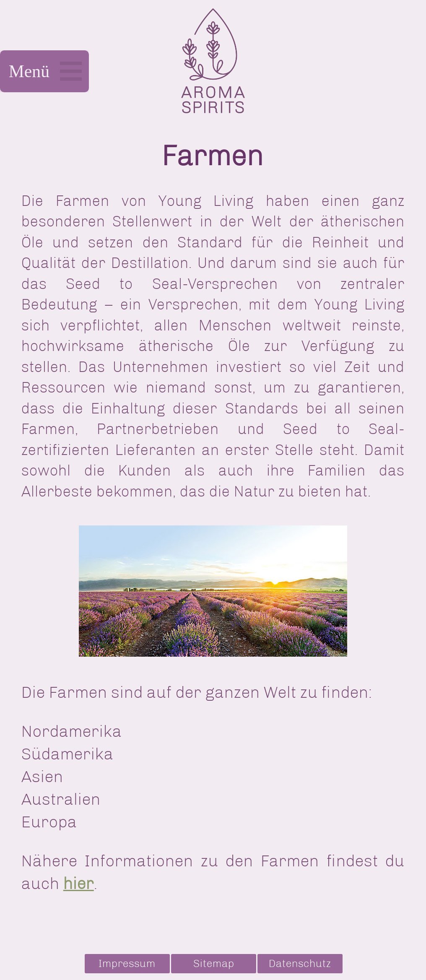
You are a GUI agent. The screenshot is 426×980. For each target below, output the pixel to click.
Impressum (127, 963)
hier (79, 884)
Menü (44, 71)
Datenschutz (300, 963)
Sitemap (214, 963)
